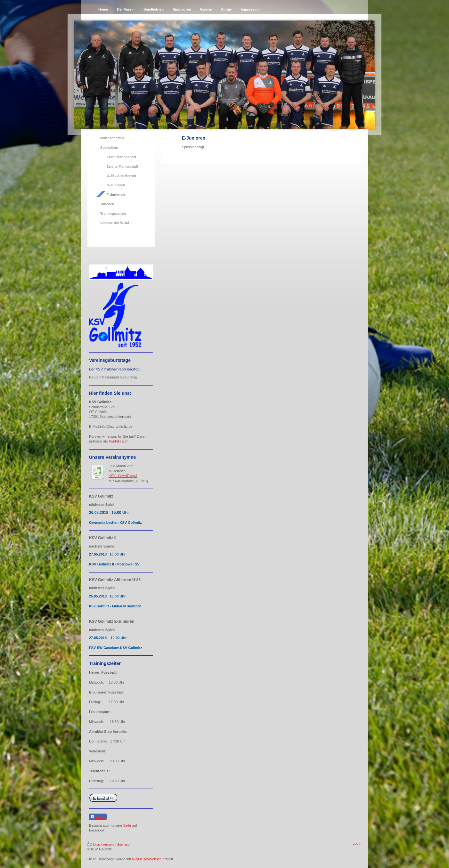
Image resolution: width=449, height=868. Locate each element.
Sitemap (123, 844)
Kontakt (115, 441)
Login (357, 843)
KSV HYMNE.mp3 (123, 476)
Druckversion (101, 844)
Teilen (98, 817)
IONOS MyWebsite (147, 859)
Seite (127, 825)
